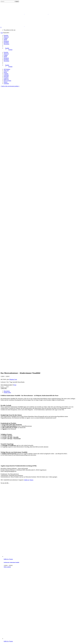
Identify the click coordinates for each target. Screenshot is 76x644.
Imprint (6, 602)
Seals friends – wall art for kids (9, 449)
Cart (2, 33)
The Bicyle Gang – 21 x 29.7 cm (9, 592)
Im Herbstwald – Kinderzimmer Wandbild (11, 284)
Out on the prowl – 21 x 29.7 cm (9, 488)
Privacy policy (7, 603)
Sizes (2, 107)
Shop (5, 614)
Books (5, 72)
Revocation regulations (10, 606)
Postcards (6, 76)
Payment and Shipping (9, 607)
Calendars (6, 75)
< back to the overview (6, 86)
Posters (6, 82)
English (3, 641)
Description (7, 113)
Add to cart (4, 110)
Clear (15, 107)
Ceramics (6, 78)
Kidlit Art (6, 79)
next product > (16, 86)
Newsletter (6, 616)
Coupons (6, 73)
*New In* (6, 71)
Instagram (6, 618)
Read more (7, 492)
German (3, 643)
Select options (7, 289)
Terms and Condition (9, 604)
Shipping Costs (13, 101)
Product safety (7, 114)
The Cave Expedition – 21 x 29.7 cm (10, 557)
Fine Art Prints (7, 81)
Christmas (6, 83)
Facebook (6, 620)
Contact (6, 613)
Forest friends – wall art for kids (10, 366)
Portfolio (6, 610)
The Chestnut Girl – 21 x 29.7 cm (10, 522)
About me (6, 611)
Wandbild (12, 485)
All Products (7, 69)
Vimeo (5, 621)
